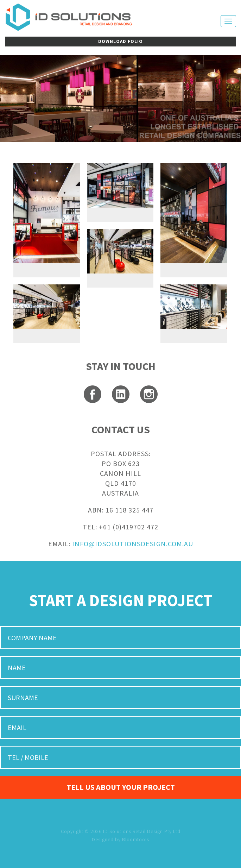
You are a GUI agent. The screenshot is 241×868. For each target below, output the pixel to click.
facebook (93, 394)
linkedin (121, 394)
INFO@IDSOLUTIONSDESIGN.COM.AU (133, 544)
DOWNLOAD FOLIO (120, 41)
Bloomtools (136, 845)
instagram (149, 394)
